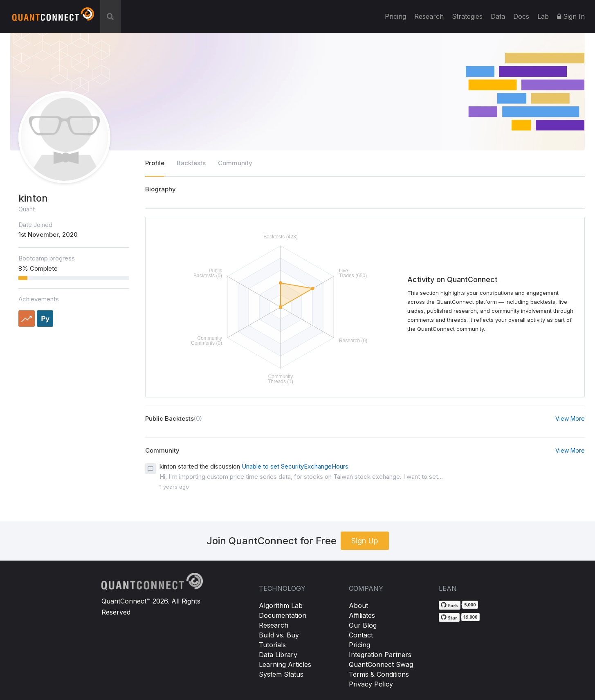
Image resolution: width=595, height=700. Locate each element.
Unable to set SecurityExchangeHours (295, 466)
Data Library (278, 655)
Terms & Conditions (379, 674)
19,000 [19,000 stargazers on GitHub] (470, 617)
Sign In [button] (571, 16)
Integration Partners (380, 655)
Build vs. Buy (279, 635)
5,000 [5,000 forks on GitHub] (470, 605)
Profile (155, 163)
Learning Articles (285, 664)
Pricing (395, 16)
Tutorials (272, 645)
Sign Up (365, 541)
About (358, 606)
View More (570, 418)
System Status (281, 674)
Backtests (191, 163)
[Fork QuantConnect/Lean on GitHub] (450, 605)
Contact (361, 635)
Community (235, 163)
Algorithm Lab (281, 606)
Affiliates (362, 615)
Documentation (283, 615)
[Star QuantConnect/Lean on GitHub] (449, 617)
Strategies (467, 16)
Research (429, 16)
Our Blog (363, 625)
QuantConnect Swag (381, 664)
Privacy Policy (371, 684)
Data (498, 16)
